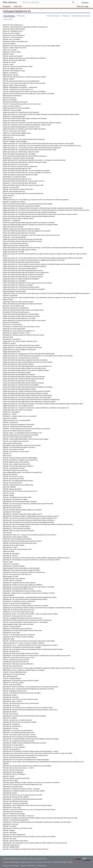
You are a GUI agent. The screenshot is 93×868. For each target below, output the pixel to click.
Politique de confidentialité (11, 866)
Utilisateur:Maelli (8, 19)
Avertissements (42, 866)
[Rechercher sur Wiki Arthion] (48, 2)
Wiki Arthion (10, 2)
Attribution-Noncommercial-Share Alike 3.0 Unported (42, 862)
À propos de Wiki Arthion (28, 866)
